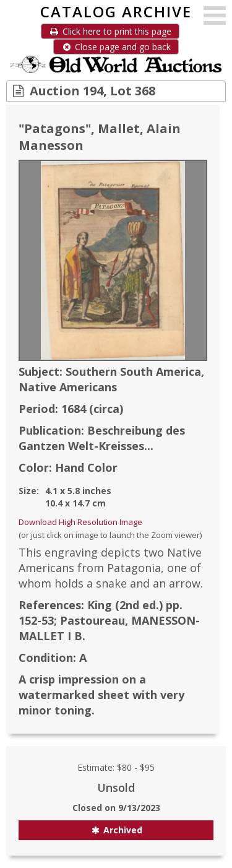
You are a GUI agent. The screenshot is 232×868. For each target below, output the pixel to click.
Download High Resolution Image (80, 522)
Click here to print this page (110, 31)
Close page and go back (116, 47)
